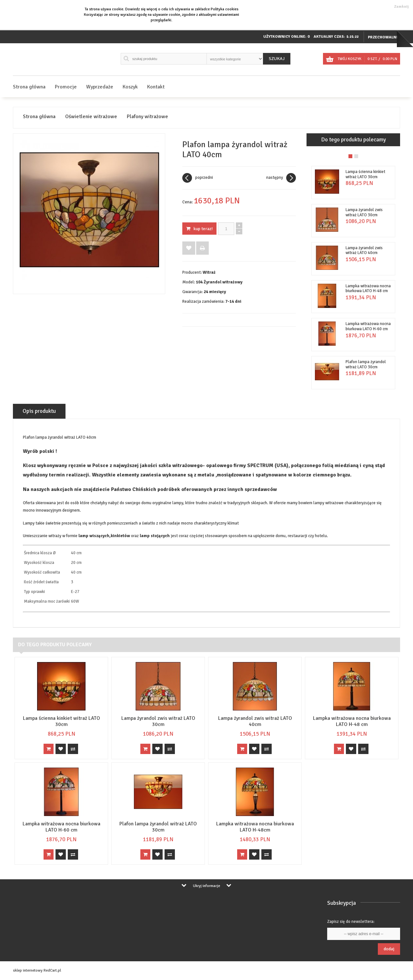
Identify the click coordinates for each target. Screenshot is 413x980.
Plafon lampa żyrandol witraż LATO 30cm (366, 364)
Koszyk (130, 87)
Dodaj (389, 949)
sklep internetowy (28, 970)
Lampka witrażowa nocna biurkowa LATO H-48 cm (368, 289)
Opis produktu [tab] (39, 411)
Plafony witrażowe (147, 117)
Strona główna (29, 87)
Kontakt (156, 87)
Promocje (66, 87)
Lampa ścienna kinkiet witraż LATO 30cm (365, 174)
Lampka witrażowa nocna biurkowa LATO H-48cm (255, 827)
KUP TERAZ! (199, 229)
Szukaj (277, 59)
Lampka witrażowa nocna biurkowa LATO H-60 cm (368, 326)
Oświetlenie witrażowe (91, 117)
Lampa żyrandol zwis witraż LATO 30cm (364, 212)
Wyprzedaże (100, 87)
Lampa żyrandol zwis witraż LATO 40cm (364, 250)
